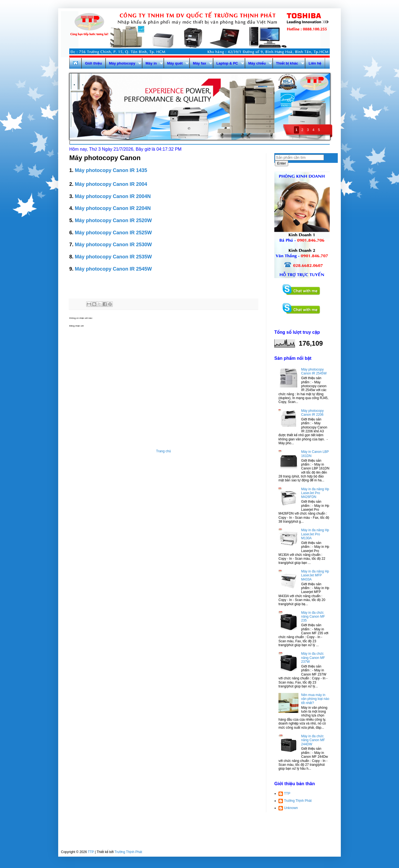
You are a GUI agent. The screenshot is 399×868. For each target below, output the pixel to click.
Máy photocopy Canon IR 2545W (314, 371)
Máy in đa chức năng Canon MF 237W (313, 658)
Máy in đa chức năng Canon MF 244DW (313, 740)
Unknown (291, 808)
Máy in (151, 63)
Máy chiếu (257, 63)
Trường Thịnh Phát (298, 801)
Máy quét (175, 63)
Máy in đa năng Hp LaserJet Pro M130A (315, 534)
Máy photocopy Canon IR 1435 (111, 170)
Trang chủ (163, 451)
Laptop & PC (227, 63)
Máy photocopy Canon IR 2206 (312, 413)
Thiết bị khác (287, 63)
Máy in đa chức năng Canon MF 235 (313, 617)
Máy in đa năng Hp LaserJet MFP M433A (315, 575)
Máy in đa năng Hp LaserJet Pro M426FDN (315, 493)
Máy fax (199, 63)
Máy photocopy (122, 63)
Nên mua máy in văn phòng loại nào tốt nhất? (315, 699)
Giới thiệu (94, 63)
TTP (287, 793)
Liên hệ (315, 63)
